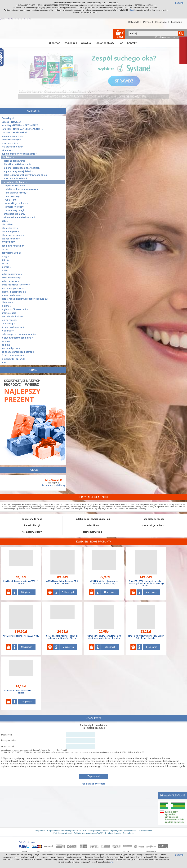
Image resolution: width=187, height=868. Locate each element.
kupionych (27, 592)
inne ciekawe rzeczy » (16, 193)
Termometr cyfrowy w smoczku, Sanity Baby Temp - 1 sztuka (146, 637)
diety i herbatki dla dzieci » (17, 164)
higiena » (6, 306)
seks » (5, 221)
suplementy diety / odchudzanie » (19, 154)
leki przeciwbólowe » (13, 147)
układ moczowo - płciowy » (16, 285)
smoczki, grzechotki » (16, 203)
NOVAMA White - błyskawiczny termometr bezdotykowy (104, 582)
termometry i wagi (14, 210)
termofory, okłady (14, 207)
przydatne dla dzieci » (15, 182)
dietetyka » (7, 302)
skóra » (5, 260)
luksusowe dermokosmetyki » (17, 338)
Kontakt (132, 43)
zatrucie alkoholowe (12, 317)
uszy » (5, 263)
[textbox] (153, 33)
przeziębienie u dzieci (15, 179)
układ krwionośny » (12, 278)
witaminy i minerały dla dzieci (19, 217)
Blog (121, 43)
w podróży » (8, 331)
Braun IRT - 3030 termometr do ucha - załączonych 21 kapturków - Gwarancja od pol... (146, 583)
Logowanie (177, 22)
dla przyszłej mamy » (13, 235)
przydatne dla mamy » (15, 214)
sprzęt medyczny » (11, 295)
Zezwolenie (128, 833)
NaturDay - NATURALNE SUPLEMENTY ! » (22, 129)
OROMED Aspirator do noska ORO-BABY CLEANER (62, 582)
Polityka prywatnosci (63, 833)
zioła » (5, 271)
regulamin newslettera (94, 784)
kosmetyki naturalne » (13, 246)
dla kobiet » (8, 225)
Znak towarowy (145, 831)
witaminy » (7, 150)
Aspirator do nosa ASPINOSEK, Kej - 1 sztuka (21, 692)
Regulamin (70, 43)
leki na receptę (9, 320)
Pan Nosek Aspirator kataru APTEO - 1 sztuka (21, 582)
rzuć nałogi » (8, 324)
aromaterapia (9, 313)
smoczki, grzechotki (153, 525)
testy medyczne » (11, 348)
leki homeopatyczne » (13, 288)
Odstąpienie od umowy (98, 831)
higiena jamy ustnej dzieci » (18, 171)
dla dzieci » (8, 157)
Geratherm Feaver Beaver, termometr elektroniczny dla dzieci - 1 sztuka (104, 637)
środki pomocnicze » (13, 355)
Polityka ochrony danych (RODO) (89, 833)
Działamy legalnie (113, 833)
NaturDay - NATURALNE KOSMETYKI (20, 125)
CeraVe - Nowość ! (11, 122)
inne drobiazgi (13, 196)
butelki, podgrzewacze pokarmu (22, 189)
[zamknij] (179, 3)
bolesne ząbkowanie (14, 161)
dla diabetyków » (10, 232)
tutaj (132, 10)
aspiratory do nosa (15, 186)
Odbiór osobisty (104, 43)
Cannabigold (8, 118)
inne (4, 363)
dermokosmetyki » (11, 140)
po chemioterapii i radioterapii (18, 352)
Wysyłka (86, 43)
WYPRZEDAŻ (8, 242)
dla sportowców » (11, 239)
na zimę (6, 345)
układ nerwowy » (10, 281)
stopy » (5, 256)
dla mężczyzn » (10, 228)
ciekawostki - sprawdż (13, 359)
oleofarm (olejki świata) (14, 292)
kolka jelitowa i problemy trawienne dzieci (25, 175)
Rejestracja (161, 22)
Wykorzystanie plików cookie (123, 831)
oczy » (5, 249)
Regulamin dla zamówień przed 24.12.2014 (67, 831)
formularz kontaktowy (54, 485)
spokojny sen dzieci (12, 136)
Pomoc (147, 22)
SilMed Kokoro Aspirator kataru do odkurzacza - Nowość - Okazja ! (62, 637)
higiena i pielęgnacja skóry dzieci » (22, 168)
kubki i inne (11, 200)
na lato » (6, 341)
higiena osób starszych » (15, 309)
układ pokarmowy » (12, 274)
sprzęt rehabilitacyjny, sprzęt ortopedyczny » (25, 299)
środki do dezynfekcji (13, 327)
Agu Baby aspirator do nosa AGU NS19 (21, 636)
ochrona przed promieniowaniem (19, 334)
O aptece (55, 43)
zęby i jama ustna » (11, 253)
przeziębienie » (10, 143)
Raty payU (134, 22)
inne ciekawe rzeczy (154, 519)
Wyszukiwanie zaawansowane (167, 37)
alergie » (6, 267)
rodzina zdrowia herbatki (15, 133)
